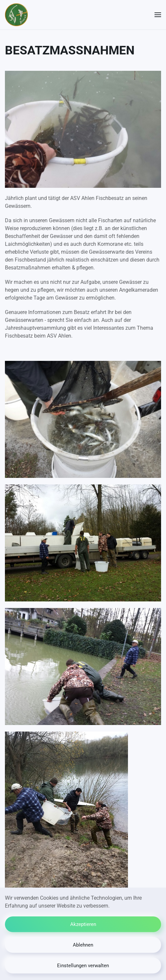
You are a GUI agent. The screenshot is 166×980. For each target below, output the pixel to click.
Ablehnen (83, 945)
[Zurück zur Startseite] (16, 15)
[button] (158, 15)
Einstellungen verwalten (83, 966)
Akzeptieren (83, 924)
